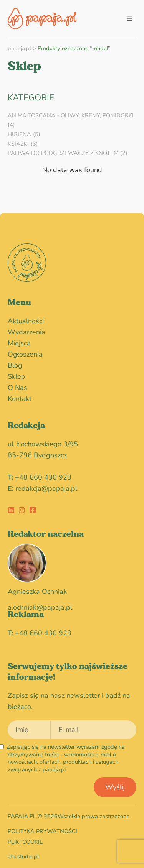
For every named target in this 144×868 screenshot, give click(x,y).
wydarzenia (28, 332)
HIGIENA (19, 134)
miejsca (19, 343)
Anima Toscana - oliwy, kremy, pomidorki (71, 115)
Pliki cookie (25, 842)
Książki (18, 144)
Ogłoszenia (27, 354)
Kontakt (20, 399)
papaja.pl (19, 48)
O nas (17, 388)
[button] (130, 19)
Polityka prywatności (42, 831)
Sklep (17, 376)
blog (15, 365)
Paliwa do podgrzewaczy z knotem (63, 153)
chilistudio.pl (23, 856)
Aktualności (26, 321)
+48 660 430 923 (43, 477)
